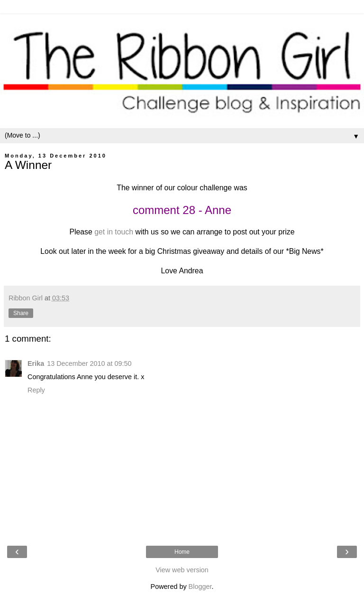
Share (21, 313)
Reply (36, 390)
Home (182, 552)
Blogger (200, 587)
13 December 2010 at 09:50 (89, 363)
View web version (182, 570)
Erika (36, 363)
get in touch (114, 232)
